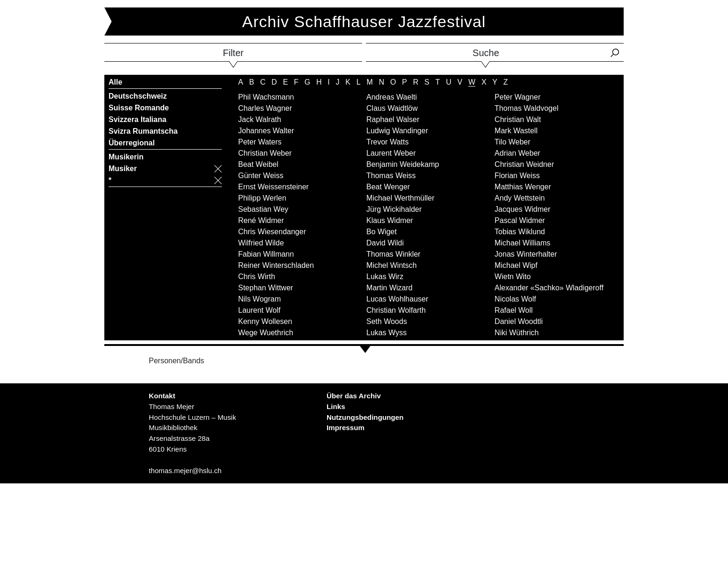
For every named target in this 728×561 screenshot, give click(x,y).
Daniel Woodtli (519, 321)
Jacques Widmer (522, 209)
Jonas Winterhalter (526, 254)
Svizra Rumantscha (143, 131)
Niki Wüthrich (517, 333)
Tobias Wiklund (520, 232)
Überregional (132, 143)
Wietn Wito (513, 277)
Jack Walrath (260, 119)
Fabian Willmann (266, 254)
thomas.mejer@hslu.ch (185, 471)
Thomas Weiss (391, 176)
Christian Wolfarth (396, 310)
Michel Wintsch (392, 265)
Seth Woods (387, 321)
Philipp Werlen (262, 198)
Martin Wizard (389, 288)
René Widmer (261, 220)
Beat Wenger (388, 187)
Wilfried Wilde (261, 243)
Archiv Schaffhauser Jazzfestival (364, 22)
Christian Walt (518, 119)
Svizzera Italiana (138, 119)
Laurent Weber (391, 153)
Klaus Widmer (390, 220)
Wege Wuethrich (266, 333)
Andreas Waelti (392, 97)
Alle (115, 82)
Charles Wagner (265, 108)
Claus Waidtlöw (392, 108)
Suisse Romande (139, 108)
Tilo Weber (512, 142)
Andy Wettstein (520, 198)
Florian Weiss (517, 176)
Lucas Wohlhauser (397, 299)
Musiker (123, 169)
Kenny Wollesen (265, 321)
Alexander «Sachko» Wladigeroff (549, 288)
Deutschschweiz (138, 96)
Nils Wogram (259, 299)
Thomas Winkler (393, 254)
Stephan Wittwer (266, 288)
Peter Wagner (517, 97)
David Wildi (385, 243)
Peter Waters (260, 142)
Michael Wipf (516, 265)
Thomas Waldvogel (526, 108)
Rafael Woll (514, 310)
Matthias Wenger (523, 187)
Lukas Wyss (386, 333)
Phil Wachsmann (266, 97)
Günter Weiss (261, 176)
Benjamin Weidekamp (403, 164)
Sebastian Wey (263, 209)
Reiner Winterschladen (276, 265)
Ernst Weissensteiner (273, 187)
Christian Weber (265, 153)
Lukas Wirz (385, 277)
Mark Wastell (516, 131)
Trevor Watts (387, 142)
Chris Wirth (257, 277)
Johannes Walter (266, 131)
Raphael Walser (393, 119)
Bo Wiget (382, 232)
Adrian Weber (517, 153)
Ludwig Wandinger (397, 131)
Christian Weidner (524, 164)
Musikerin (126, 157)
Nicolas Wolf (515, 299)
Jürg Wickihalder (394, 209)
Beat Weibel (258, 164)
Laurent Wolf (259, 310)
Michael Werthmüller (400, 198)
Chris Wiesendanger (272, 232)
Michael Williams (522, 243)
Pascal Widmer (520, 220)
